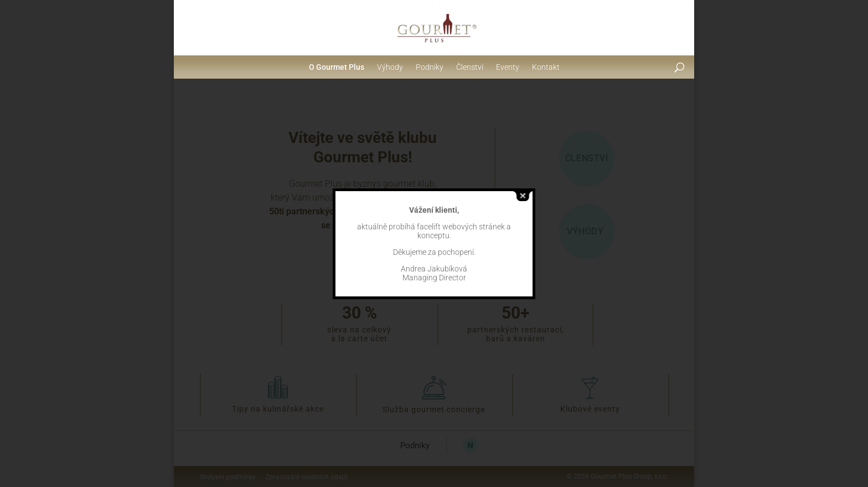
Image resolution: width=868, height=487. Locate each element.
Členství (470, 67)
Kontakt (546, 67)
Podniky (430, 67)
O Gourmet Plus (337, 67)
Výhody (390, 67)
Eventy (508, 67)
